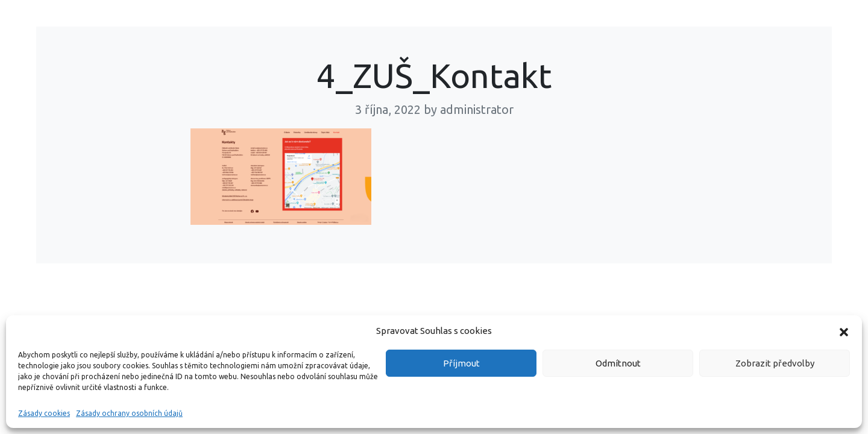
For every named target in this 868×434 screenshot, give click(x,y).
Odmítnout (618, 363)
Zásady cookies (44, 413)
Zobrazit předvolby (775, 363)
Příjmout (461, 363)
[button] (844, 331)
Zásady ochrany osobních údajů (129, 413)
